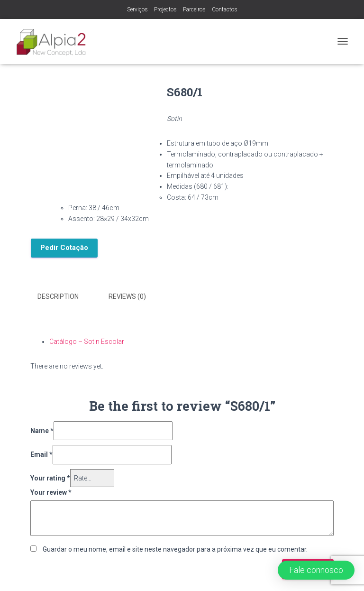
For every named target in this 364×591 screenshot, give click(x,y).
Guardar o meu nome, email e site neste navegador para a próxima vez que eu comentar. (175, 549)
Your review (51, 492)
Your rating (50, 478)
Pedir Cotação (64, 248)
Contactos (225, 9)
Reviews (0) (127, 296)
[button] (316, 570)
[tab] (65, 297)
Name (42, 431)
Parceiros (194, 9)
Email (41, 454)
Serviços (137, 9)
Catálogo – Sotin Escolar (87, 342)
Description (58, 296)
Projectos (165, 9)
